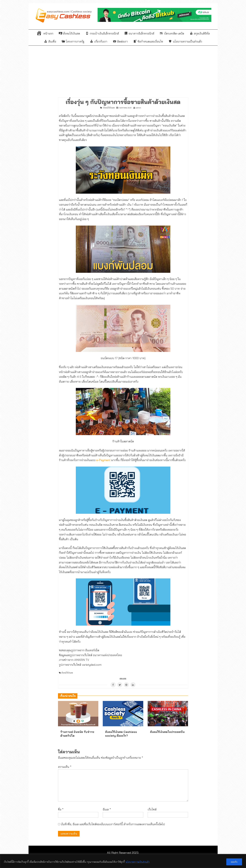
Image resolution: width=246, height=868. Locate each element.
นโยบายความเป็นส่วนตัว (138, 862)
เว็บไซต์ (152, 809)
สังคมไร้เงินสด (109, 108)
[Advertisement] (123, 69)
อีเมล (107, 809)
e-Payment (103, 460)
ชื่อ (61, 809)
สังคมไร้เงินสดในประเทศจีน (167, 732)
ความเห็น (65, 767)
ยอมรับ (234, 862)
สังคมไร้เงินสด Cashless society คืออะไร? (121, 734)
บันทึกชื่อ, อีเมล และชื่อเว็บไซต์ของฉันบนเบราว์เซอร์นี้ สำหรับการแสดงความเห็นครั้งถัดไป (113, 824)
